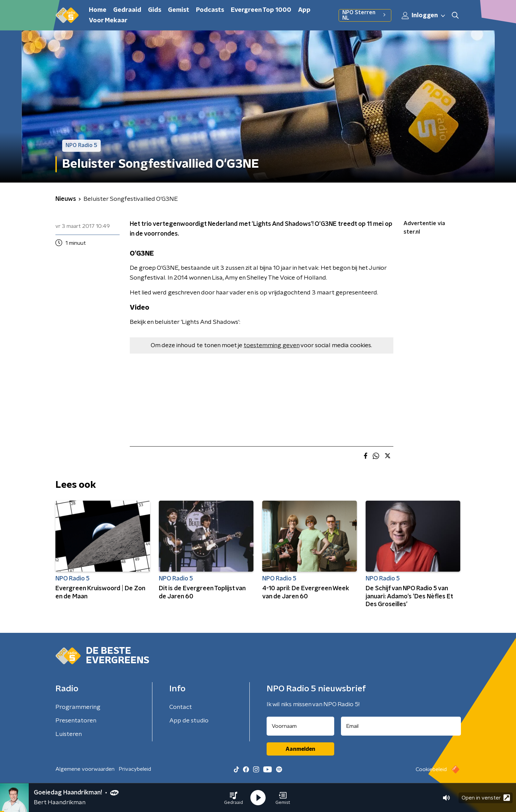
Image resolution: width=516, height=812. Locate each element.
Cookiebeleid (431, 769)
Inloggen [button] (424, 16)
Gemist (179, 10)
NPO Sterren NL (365, 15)
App (304, 10)
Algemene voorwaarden (85, 769)
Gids (155, 10)
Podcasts (210, 10)
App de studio (189, 721)
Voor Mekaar (108, 21)
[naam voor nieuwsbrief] (300, 726)
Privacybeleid (135, 769)
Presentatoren (76, 721)
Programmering (78, 707)
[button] (234, 798)
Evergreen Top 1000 (261, 10)
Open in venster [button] (486, 798)
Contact (181, 707)
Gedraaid (127, 10)
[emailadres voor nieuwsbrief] (401, 726)
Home (98, 10)
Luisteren (69, 734)
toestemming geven (272, 345)
